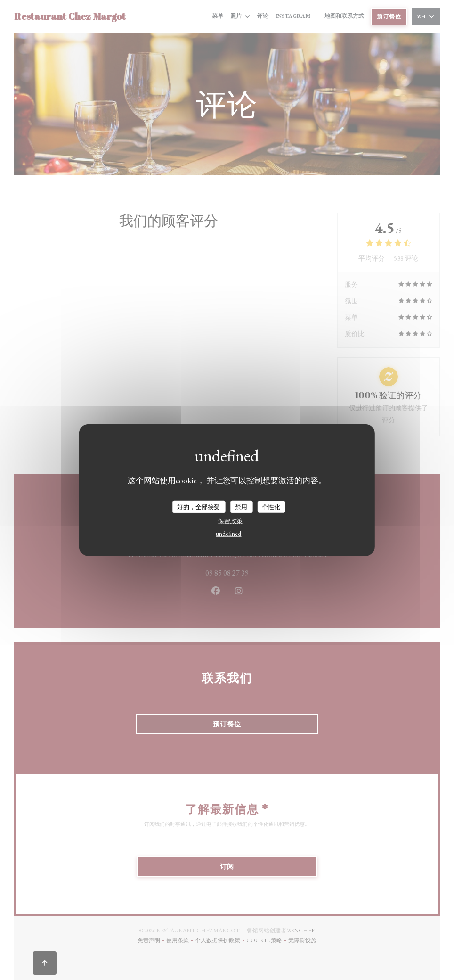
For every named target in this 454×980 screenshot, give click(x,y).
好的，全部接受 (199, 506)
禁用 (241, 506)
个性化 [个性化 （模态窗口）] (271, 506)
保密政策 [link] (230, 521)
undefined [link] (228, 534)
